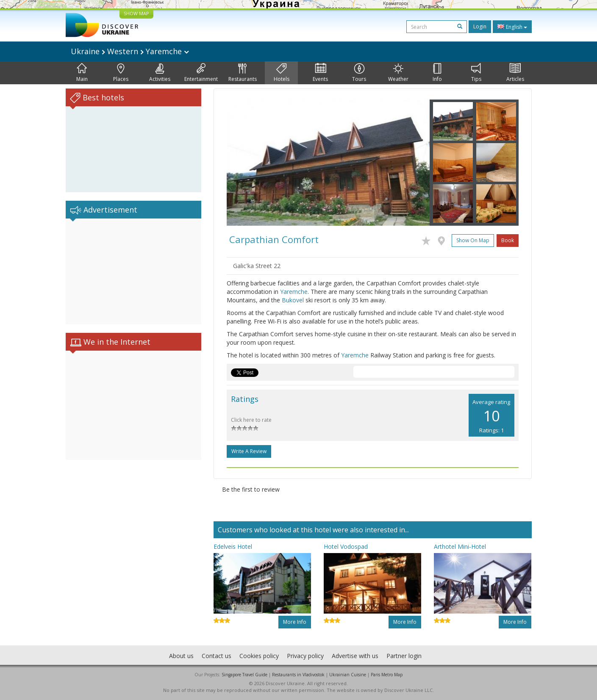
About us (181, 656)
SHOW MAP (136, 13)
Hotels (282, 73)
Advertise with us (355, 656)
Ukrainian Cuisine (348, 675)
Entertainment (201, 73)
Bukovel (293, 300)
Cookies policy (259, 656)
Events (320, 73)
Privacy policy (305, 656)
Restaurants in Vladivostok (298, 675)
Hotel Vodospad (346, 546)
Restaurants (243, 73)
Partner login (404, 656)
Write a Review (249, 451)
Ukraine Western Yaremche (130, 51)
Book (508, 240)
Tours (359, 73)
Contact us (217, 656)
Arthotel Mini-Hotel (460, 546)
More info (295, 622)
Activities (160, 73)
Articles (515, 73)
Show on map (473, 240)
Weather (398, 73)
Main (82, 73)
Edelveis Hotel (233, 546)
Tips (476, 73)
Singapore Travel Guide (244, 675)
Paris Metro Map (387, 675)
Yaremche (294, 292)
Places (121, 73)
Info (437, 73)
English (512, 27)
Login (480, 26)
